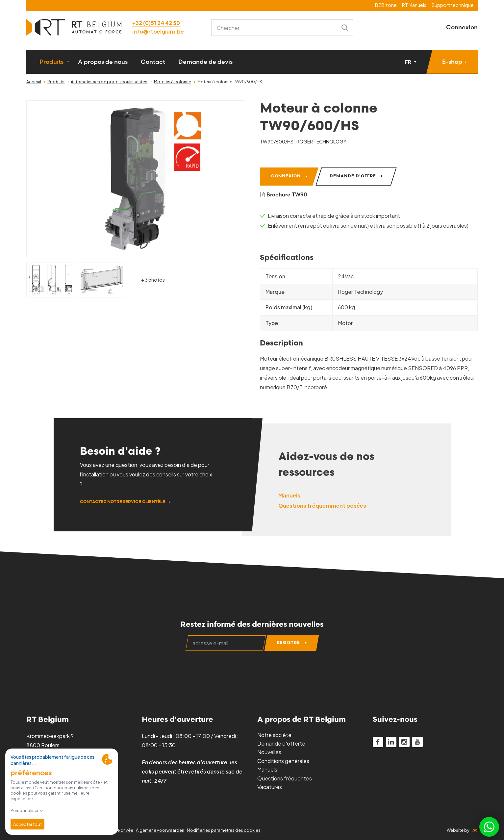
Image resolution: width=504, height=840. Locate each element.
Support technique (453, 5)
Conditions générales (283, 761)
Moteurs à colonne (173, 82)
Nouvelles (269, 752)
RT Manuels (414, 5)
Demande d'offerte (281, 743)
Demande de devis (205, 62)
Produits (51, 62)
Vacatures (270, 787)
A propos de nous (103, 62)
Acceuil (34, 82)
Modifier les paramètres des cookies (224, 830)
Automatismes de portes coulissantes (109, 82)
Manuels (267, 769)
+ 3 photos (153, 280)
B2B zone (386, 5)
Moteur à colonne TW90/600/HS (230, 82)
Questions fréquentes (285, 778)
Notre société (274, 735)
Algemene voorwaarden (160, 830)
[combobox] (282, 28)
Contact (153, 62)
